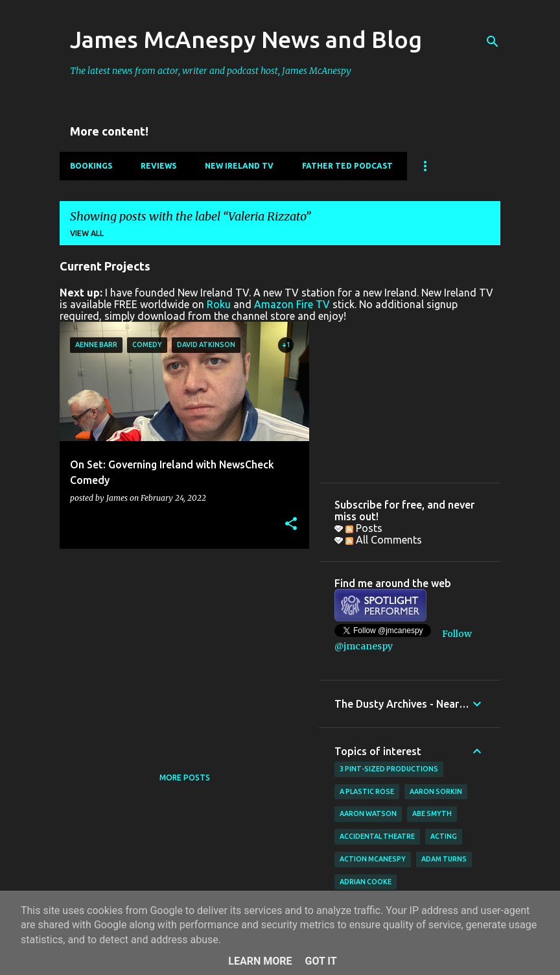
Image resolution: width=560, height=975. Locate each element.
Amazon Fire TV (292, 304)
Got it (321, 961)
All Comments (384, 540)
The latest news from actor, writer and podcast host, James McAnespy (211, 71)
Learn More (260, 961)
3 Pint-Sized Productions (389, 769)
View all (87, 233)
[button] (291, 524)
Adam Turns (444, 859)
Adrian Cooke (366, 882)
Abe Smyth (432, 813)
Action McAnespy (373, 859)
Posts (364, 528)
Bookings (91, 166)
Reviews (158, 166)
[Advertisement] (180, 649)
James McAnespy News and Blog (246, 39)
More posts (185, 777)
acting (444, 836)
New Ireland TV (239, 166)
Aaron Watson (368, 813)
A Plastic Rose (367, 791)
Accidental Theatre (377, 836)
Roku (219, 304)
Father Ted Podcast (347, 166)
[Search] (493, 42)
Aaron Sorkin (436, 791)
